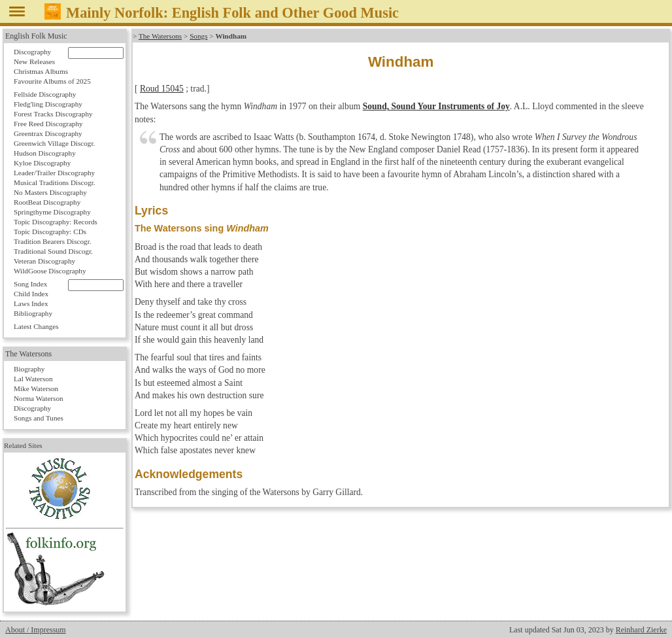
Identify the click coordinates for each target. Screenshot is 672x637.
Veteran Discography (44, 261)
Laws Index (31, 303)
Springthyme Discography (52, 212)
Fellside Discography (45, 94)
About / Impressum (36, 630)
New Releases (34, 61)
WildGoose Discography (50, 271)
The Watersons (160, 36)
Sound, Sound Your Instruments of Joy (436, 106)
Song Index (30, 284)
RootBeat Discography (47, 202)
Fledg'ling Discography (48, 104)
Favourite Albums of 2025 (52, 81)
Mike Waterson (36, 388)
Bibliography (33, 313)
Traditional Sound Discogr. (53, 251)
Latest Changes (36, 326)
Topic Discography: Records (56, 222)
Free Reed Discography (48, 124)
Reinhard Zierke (641, 630)
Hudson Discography (45, 153)
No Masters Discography (50, 192)
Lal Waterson (33, 379)
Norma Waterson (39, 398)
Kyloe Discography (42, 163)
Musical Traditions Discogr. (55, 182)
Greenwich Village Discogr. (54, 143)
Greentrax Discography (48, 133)
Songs (198, 36)
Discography (32, 52)
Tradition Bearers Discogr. (53, 241)
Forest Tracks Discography (53, 114)
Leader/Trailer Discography (54, 173)
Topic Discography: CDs (50, 232)
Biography (29, 369)
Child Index (31, 294)
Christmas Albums (41, 71)
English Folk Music (36, 36)
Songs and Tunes (39, 418)
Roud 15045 (162, 89)
